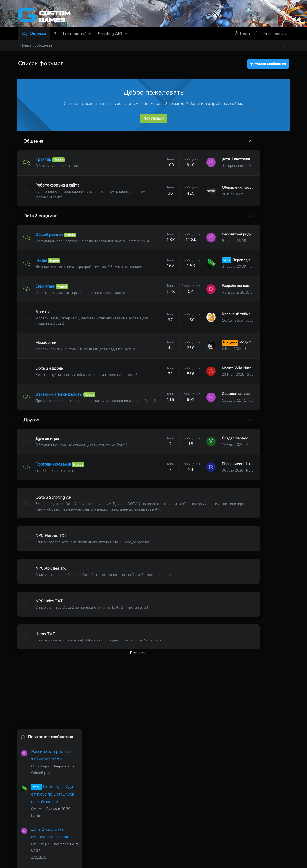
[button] (90, 34)
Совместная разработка (199, 420)
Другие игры (48, 467)
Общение (34, 141)
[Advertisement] (117, 727)
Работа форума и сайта (58, 185)
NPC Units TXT (50, 635)
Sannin (209, 396)
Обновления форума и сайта (203, 187)
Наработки (47, 357)
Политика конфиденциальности (212, 839)
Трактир (44, 160)
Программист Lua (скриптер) (203, 498)
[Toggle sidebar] (286, 45)
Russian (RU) (61, 839)
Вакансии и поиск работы (60, 418)
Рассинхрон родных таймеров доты (209, 237)
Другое (32, 449)
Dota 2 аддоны (50, 388)
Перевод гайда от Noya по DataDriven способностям (259, 204)
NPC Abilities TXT (53, 602)
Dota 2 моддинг (41, 216)
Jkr (203, 366)
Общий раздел (50, 234)
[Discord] (287, 16)
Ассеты (43, 326)
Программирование (54, 498)
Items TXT (46, 668)
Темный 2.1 (32, 839)
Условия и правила (165, 839)
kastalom (187, 810)
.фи (208, 274)
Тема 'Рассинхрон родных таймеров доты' (256, 473)
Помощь (250, 839)
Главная (266, 839)
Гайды (42, 265)
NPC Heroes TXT (52, 569)
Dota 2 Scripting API (55, 531)
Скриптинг (46, 296)
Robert (208, 504)
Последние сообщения (257, 146)
